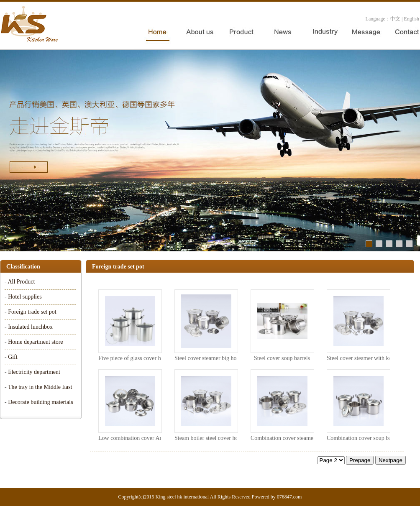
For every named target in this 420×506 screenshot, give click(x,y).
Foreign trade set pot (32, 312)
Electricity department (34, 372)
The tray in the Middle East (40, 387)
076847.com (289, 497)
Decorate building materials (41, 402)
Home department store (35, 342)
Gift (13, 357)
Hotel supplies (25, 297)
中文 (395, 19)
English (411, 19)
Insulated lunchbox (30, 327)
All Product (21, 282)
